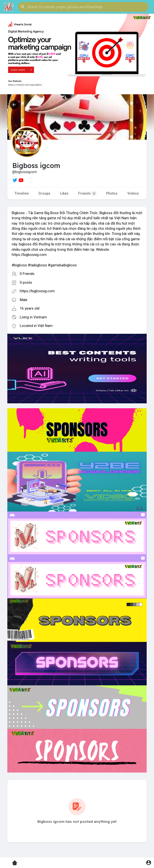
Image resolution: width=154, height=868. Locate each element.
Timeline (22, 193)
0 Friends (27, 274)
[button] (83, 7)
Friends (87, 193)
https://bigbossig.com (37, 291)
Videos (133, 193)
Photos (112, 193)
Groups (44, 193)
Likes (64, 193)
